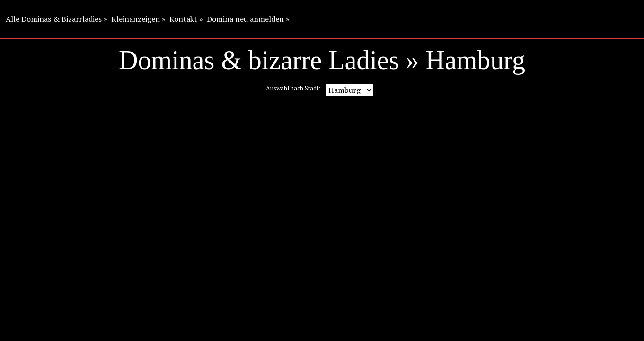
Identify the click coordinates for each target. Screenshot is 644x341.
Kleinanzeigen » (138, 19)
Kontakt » (186, 19)
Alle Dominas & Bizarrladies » (57, 19)
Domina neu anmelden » (248, 19)
